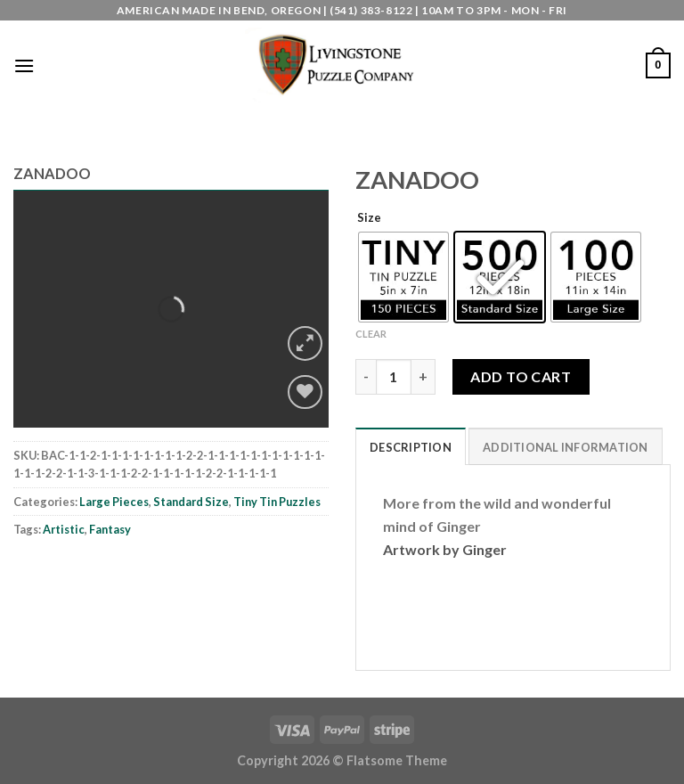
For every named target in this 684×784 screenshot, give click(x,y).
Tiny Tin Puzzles (277, 502)
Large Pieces (114, 502)
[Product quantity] (394, 377)
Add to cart (521, 376)
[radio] (403, 277)
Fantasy (110, 529)
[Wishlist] (305, 392)
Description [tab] (411, 447)
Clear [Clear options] (371, 334)
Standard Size (191, 502)
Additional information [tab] (566, 447)
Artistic (64, 529)
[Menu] (24, 65)
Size (369, 218)
